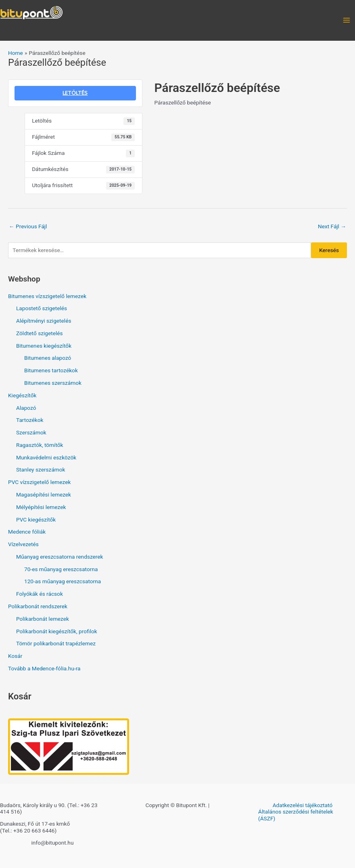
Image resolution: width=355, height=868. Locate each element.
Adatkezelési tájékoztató (303, 805)
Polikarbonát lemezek (43, 619)
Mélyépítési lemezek (41, 507)
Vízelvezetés (23, 544)
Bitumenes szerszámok (53, 383)
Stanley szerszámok (41, 469)
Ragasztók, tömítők (40, 445)
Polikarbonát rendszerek (38, 606)
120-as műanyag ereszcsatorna (63, 581)
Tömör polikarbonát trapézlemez (56, 643)
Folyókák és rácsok (40, 594)
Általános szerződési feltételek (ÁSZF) (296, 815)
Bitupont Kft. (37, 27)
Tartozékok (30, 420)
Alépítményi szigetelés (44, 321)
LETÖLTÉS (75, 93)
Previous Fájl (28, 226)
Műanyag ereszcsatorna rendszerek (60, 557)
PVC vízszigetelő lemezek (39, 482)
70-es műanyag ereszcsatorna (61, 569)
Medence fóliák (27, 532)
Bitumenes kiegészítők (44, 346)
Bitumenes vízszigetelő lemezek (47, 296)
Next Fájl (332, 226)
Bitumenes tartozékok (51, 370)
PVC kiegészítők (36, 520)
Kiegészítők (22, 395)
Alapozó (26, 408)
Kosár (15, 656)
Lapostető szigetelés (42, 308)
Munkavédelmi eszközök (46, 457)
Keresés (329, 250)
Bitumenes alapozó (48, 358)
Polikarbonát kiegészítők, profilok (57, 631)
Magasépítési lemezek (44, 495)
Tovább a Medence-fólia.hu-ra (44, 668)
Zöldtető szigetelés (40, 333)
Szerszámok (31, 432)
